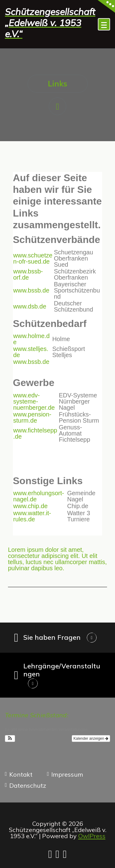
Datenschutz (28, 786)
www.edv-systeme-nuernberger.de (34, 401)
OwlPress (92, 836)
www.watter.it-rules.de (32, 516)
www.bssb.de (31, 290)
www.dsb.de (30, 306)
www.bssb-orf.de (28, 274)
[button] (10, 739)
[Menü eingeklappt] (104, 24)
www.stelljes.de (31, 352)
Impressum (67, 774)
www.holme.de (31, 339)
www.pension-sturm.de (32, 417)
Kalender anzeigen (91, 739)
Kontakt (21, 774)
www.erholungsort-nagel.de (39, 496)
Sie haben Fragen (52, 637)
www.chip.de (30, 506)
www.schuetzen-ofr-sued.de (33, 258)
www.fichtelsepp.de (35, 433)
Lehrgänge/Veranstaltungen (62, 670)
